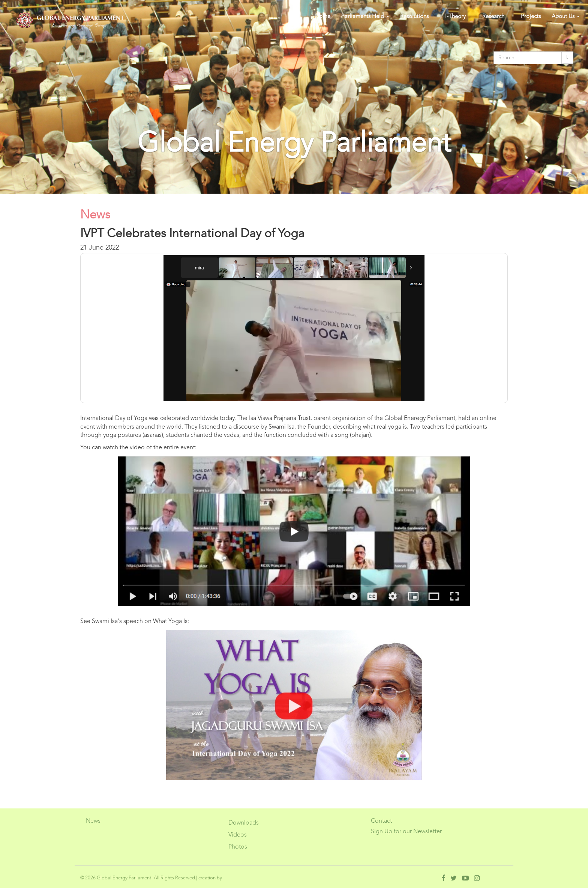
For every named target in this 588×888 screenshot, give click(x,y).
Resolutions (414, 17)
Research (493, 17)
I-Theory (455, 17)
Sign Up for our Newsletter (406, 832)
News (93, 821)
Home (323, 17)
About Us (566, 17)
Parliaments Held (365, 17)
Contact (381, 821)
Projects (531, 17)
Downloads (244, 823)
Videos (238, 835)
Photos (238, 847)
